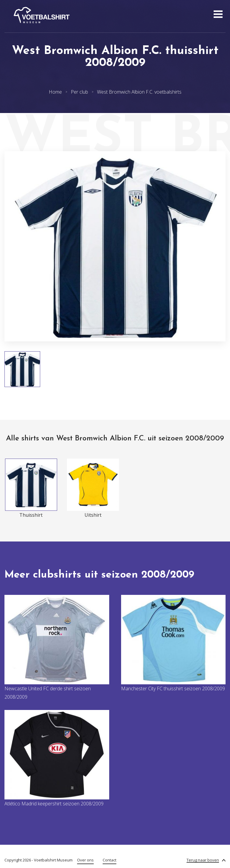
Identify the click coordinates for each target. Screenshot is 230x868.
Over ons (85, 860)
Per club (79, 92)
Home (55, 92)
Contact (109, 860)
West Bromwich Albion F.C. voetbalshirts (139, 92)
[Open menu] (217, 15)
